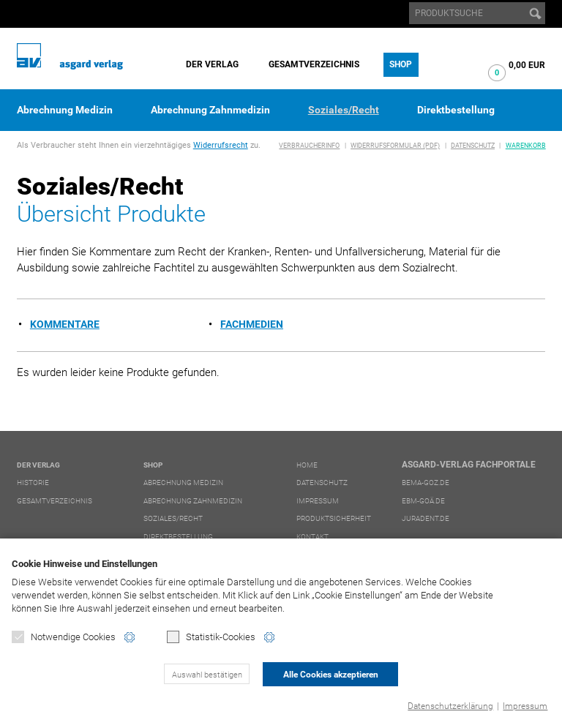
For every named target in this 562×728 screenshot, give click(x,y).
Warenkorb (526, 146)
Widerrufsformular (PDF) (395, 146)
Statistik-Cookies (211, 637)
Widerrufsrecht (221, 145)
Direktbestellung (456, 110)
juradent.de (426, 518)
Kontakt (312, 537)
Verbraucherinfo (309, 146)
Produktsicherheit (334, 518)
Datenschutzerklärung (450, 706)
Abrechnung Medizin (65, 110)
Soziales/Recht (344, 110)
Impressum (525, 706)
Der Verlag (212, 64)
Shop (401, 64)
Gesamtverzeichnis (314, 64)
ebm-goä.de (423, 501)
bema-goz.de (426, 483)
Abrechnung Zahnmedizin (210, 110)
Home (307, 465)
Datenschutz (473, 146)
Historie (33, 483)
